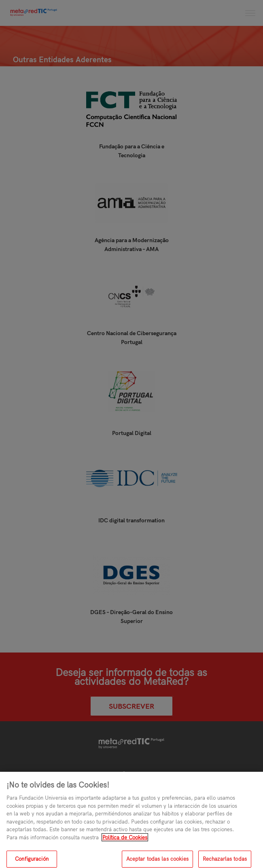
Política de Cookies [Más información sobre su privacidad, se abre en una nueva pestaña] (125, 842)
